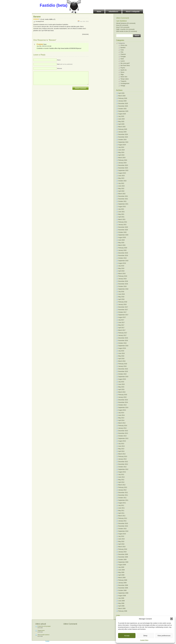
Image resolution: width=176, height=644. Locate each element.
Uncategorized (40, 21)
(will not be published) (65, 64)
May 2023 (121, 178)
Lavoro (123, 61)
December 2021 (123, 196)
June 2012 (121, 477)
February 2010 (123, 549)
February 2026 (123, 98)
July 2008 (121, 598)
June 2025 (121, 119)
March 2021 (122, 219)
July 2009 (121, 567)
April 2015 (121, 389)
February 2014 (123, 426)
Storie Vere (124, 77)
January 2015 (122, 397)
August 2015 (122, 379)
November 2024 (123, 137)
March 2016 (122, 361)
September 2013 (123, 438)
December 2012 (123, 462)
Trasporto (123, 81)
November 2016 (123, 341)
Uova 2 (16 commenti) (123, 27)
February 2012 (123, 487)
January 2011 (122, 521)
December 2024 (123, 134)
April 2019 (121, 271)
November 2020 (123, 230)
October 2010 (122, 529)
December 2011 (123, 493)
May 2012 (121, 480)
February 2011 (123, 518)
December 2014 (123, 400)
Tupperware (41, 630)
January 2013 (122, 459)
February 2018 (123, 302)
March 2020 (122, 245)
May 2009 (121, 572)
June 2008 (121, 601)
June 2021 (121, 212)
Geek (122, 59)
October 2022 (122, 181)
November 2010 (123, 526)
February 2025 (123, 129)
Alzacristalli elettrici (43, 635)
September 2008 (123, 593)
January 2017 (122, 335)
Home (99, 12)
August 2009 (122, 565)
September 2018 (123, 289)
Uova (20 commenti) (122, 25)
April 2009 (121, 575)
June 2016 (121, 353)
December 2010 (123, 523)
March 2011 (122, 516)
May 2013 (121, 449)
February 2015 (123, 395)
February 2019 (123, 276)
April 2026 (121, 93)
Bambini (123, 48)
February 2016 (123, 364)
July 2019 (121, 266)
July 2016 (121, 351)
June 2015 (121, 384)
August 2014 (122, 410)
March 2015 (122, 392)
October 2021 (122, 201)
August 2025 (122, 114)
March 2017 (122, 330)
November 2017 (123, 310)
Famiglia (123, 57)
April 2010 (121, 544)
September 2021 (123, 204)
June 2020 (121, 240)
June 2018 (121, 294)
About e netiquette (133, 12)
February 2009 (123, 580)
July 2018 (121, 292)
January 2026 (122, 101)
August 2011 (122, 503)
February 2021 (123, 222)
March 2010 (122, 547)
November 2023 (123, 168)
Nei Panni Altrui (125, 66)
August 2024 (122, 145)
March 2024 (122, 158)
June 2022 (121, 186)
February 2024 (123, 160)
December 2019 (123, 253)
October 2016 (122, 343)
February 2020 (123, 248)
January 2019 (122, 279)
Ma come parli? (125, 63)
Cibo (122, 52)
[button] (172, 619)
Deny (145, 636)
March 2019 (122, 274)
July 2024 (121, 147)
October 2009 (122, 560)
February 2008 (123, 611)
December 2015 (123, 369)
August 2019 (122, 263)
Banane (37, 17)
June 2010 (121, 539)
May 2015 (121, 387)
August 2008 (122, 596)
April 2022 (121, 191)
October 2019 (122, 258)
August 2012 (122, 472)
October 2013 (122, 436)
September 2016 (123, 346)
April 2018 (121, 299)
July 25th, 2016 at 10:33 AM (44, 46)
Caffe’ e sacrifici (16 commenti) (125, 29)
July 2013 (121, 444)
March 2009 (122, 578)
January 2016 (122, 366)
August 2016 (122, 348)
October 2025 (122, 109)
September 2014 (123, 408)
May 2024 (121, 152)
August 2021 (122, 207)
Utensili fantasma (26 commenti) (126, 23)
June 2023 (121, 176)
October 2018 (122, 286)
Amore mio (124, 45)
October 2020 (122, 232)
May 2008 (121, 603)
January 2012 (122, 490)
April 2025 (121, 124)
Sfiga (122, 74)
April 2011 (121, 513)
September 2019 (123, 261)
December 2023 (123, 165)
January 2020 (122, 250)
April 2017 (121, 328)
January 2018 (122, 304)
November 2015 (123, 371)
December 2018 (123, 281)
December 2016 (123, 338)
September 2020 (123, 235)
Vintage (123, 86)
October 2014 (122, 405)
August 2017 (122, 317)
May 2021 (121, 214)
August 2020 (122, 237)
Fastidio (47, 641)
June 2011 (121, 508)
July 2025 (121, 116)
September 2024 (123, 142)
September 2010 (123, 531)
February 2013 (123, 456)
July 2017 (121, 320)
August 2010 (122, 534)
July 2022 (121, 183)
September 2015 (123, 377)
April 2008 (121, 606)
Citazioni (123, 54)
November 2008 (123, 588)
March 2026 (122, 96)
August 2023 (122, 173)
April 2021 (121, 217)
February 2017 (123, 333)
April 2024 (121, 155)
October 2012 (122, 467)
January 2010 (122, 552)
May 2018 (121, 297)
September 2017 (123, 315)
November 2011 (123, 495)
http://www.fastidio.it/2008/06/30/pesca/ (70, 48)
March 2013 (122, 454)
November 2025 (123, 106)
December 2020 (123, 227)
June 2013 (121, 446)
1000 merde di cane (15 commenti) (126, 31)
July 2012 (121, 475)
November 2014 (123, 402)
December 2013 (123, 431)
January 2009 (122, 583)
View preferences (164, 636)
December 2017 (123, 307)
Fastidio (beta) (54, 5)
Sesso (122, 72)
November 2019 (123, 256)
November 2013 (123, 433)
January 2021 (122, 225)
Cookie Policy (144, 640)
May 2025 (121, 122)
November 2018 (123, 284)
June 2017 (121, 323)
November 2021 (123, 199)
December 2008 (123, 585)
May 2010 (121, 542)
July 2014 (121, 413)
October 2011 (122, 498)
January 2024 (122, 163)
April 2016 (121, 359)
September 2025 (123, 111)
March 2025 (122, 127)
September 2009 (123, 562)
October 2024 (122, 140)
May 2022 (121, 189)
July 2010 (121, 536)
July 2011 (121, 505)
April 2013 (121, 451)
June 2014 (121, 415)
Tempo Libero (125, 79)
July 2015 (121, 382)
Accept (127, 636)
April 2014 (121, 420)
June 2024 (121, 150)
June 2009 (121, 570)
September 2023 (123, 170)
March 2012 (122, 485)
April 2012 (121, 482)
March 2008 (122, 608)
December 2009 (123, 554)
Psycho (123, 68)
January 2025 (122, 132)
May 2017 (121, 325)
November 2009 (123, 557)
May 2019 (121, 268)
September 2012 (123, 469)
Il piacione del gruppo (44, 626)
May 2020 (121, 243)
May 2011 (121, 511)
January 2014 (122, 428)
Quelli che (124, 70)
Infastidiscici (113, 12)
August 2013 (122, 441)
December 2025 (123, 104)
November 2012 (123, 464)
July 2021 (121, 209)
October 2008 (122, 590)
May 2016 (121, 356)
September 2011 (123, 500)
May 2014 (121, 418)
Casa (122, 50)
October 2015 (122, 374)
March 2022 (122, 194)
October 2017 (122, 312)
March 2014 (122, 423)
